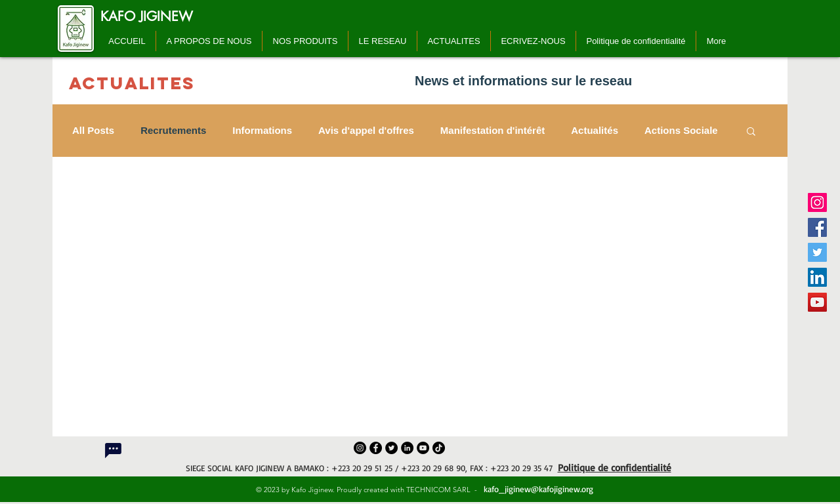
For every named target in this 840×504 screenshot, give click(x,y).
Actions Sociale (681, 130)
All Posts (93, 130)
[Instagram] (817, 202)
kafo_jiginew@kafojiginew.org (537, 489)
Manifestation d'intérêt (493, 130)
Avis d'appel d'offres (366, 130)
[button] (751, 132)
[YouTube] (817, 302)
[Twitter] (817, 252)
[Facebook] (817, 227)
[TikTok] (439, 448)
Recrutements (173, 130)
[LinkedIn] (817, 277)
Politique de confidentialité (615, 468)
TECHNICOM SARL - (444, 490)
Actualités (595, 130)
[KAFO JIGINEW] (147, 16)
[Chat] (113, 450)
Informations (262, 130)
